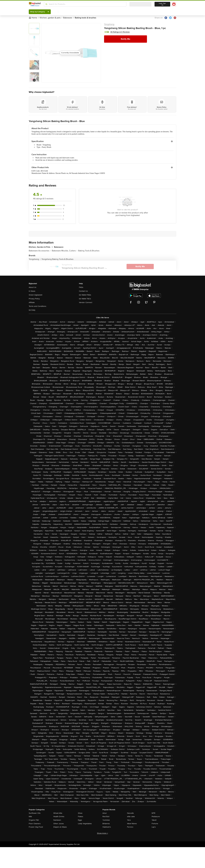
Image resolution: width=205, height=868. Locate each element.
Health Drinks (59, 817)
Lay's (154, 827)
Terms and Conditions (38, 306)
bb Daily (32, 310)
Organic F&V (34, 820)
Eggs (80, 820)
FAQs (81, 287)
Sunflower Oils (35, 813)
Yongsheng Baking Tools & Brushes (57, 259)
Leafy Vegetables (85, 824)
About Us (33, 287)
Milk (30, 817)
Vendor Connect (86, 302)
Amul (105, 813)
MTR (153, 813)
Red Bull (106, 817)
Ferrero (130, 827)
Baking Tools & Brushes (89, 251)
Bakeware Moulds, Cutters (64, 251)
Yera (129, 820)
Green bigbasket (35, 295)
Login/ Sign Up (162, 4)
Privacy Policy (34, 299)
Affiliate (32, 302)
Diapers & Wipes (60, 827)
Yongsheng (109, 24)
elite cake (131, 817)
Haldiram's (107, 827)
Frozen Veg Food (36, 827)
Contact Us (83, 291)
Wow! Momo (132, 824)
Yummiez (106, 820)
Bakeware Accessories (40, 251)
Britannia (106, 824)
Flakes (81, 817)
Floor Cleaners (35, 824)
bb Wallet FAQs (85, 295)
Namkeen (57, 820)
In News (32, 291)
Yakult (154, 820)
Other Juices (59, 824)
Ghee (80, 813)
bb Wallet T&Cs (85, 299)
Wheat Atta (58, 813)
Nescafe (130, 813)
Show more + (102, 833)
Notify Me (126, 39)
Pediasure (156, 817)
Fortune (155, 824)
